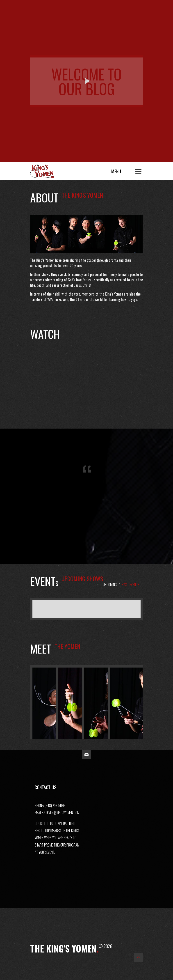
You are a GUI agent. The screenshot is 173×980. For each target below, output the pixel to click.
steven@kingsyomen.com (61, 813)
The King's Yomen (47, 170)
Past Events (131, 585)
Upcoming (110, 585)
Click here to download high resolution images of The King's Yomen (57, 831)
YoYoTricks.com (58, 299)
